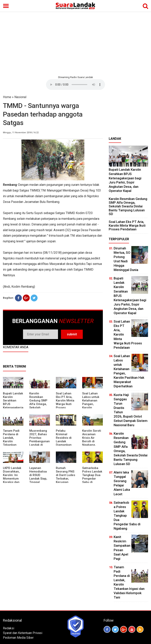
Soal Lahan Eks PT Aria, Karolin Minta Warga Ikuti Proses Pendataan (65, 402)
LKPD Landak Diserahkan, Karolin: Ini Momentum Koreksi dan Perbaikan (12, 477)
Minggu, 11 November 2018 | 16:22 (21, 133)
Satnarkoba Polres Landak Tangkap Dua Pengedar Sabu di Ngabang (92, 477)
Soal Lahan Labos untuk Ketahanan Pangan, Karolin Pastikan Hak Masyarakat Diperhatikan (91, 406)
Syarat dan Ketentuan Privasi (23, 633)
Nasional (20, 97)
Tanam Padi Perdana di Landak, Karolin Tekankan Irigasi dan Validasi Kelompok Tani (13, 443)
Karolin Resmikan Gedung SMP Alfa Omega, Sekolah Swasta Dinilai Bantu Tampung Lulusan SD (39, 408)
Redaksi (9, 628)
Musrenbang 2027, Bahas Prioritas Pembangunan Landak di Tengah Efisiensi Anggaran (40, 443)
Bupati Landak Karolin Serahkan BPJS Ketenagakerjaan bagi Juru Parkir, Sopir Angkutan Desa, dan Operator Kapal (125, 180)
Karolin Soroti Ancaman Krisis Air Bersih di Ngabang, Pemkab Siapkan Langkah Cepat (92, 445)
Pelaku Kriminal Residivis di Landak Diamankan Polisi (64, 440)
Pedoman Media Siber (18, 638)
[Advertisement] (75, 43)
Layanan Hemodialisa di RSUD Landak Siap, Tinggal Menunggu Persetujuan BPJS (38, 480)
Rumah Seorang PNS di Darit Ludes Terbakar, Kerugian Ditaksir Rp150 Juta (66, 479)
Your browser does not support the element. (75, 85)
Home (7, 97)
